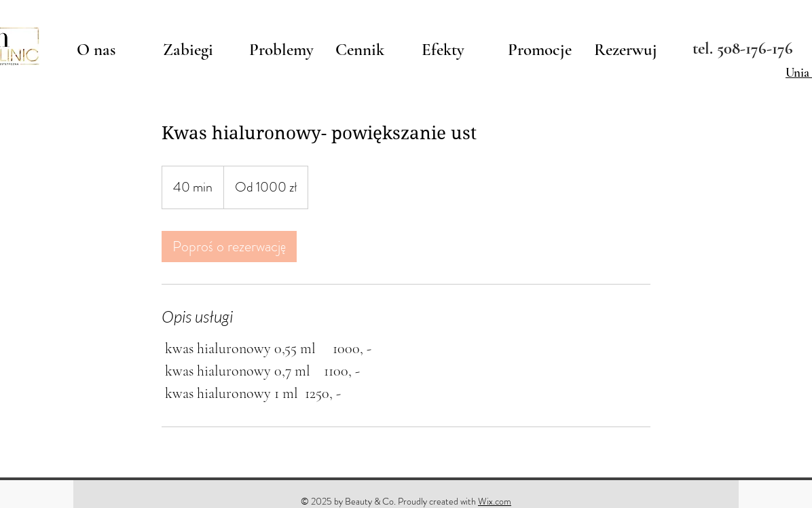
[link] (229, 247)
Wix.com (495, 501)
